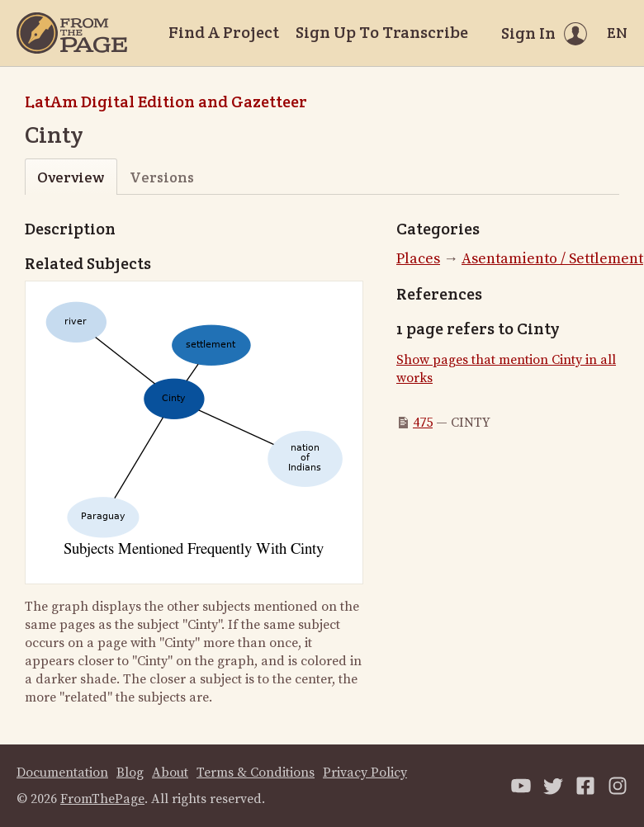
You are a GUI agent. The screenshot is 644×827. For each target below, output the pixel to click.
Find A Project (224, 32)
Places (418, 259)
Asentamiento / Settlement (552, 259)
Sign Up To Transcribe (382, 32)
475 (423, 423)
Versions (162, 177)
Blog (130, 773)
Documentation (62, 773)
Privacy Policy (365, 773)
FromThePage (102, 799)
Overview (71, 177)
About (170, 773)
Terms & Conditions (256, 773)
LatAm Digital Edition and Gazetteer (166, 102)
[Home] (72, 33)
